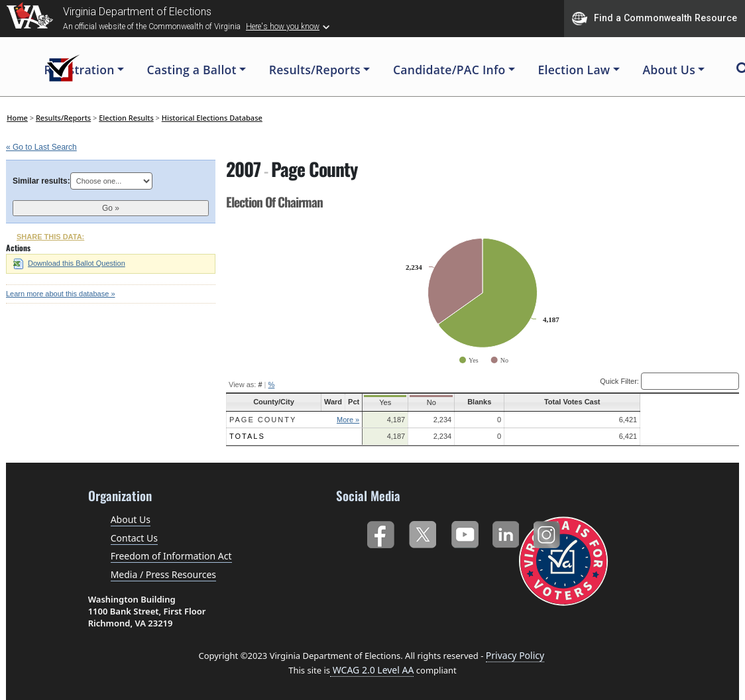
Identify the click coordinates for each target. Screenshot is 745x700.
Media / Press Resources (163, 574)
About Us (131, 519)
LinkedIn (506, 531)
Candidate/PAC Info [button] (449, 70)
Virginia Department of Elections (137, 12)
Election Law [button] (574, 70)
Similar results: (41, 181)
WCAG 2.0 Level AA (372, 669)
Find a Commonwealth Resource (655, 19)
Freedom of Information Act (171, 555)
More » (385, 420)
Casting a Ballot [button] (192, 70)
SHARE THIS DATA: (50, 237)
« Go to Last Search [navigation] (41, 147)
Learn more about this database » (61, 294)
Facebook (380, 531)
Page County (263, 420)
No (485, 402)
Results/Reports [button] (315, 70)
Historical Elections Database (212, 118)
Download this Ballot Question (69, 263)
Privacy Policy (515, 655)
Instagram (548, 531)
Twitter (423, 531)
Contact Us (134, 537)
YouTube (464, 531)
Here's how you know (283, 27)
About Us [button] (669, 70)
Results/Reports (63, 118)
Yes (428, 402)
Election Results (126, 118)
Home (17, 118)
